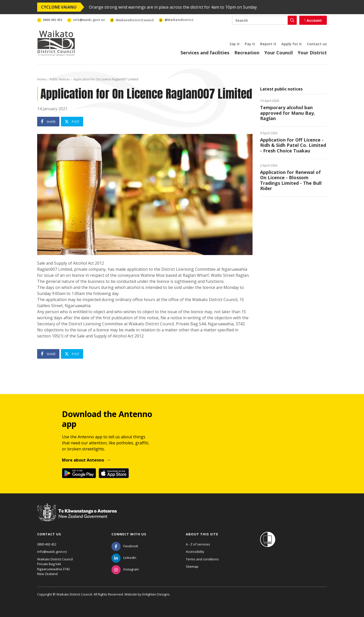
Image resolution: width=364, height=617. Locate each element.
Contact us (317, 44)
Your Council (279, 53)
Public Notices (60, 79)
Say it (235, 44)
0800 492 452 (47, 544)
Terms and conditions (202, 559)
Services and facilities (205, 53)
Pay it (250, 44)
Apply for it (292, 44)
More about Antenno (83, 460)
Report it (268, 44)
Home (42, 79)
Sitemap (192, 566)
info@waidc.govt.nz (52, 552)
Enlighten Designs (156, 594)
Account (313, 20)
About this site (202, 534)
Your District (312, 53)
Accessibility (195, 552)
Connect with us (129, 534)
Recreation (247, 53)
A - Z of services (198, 544)
